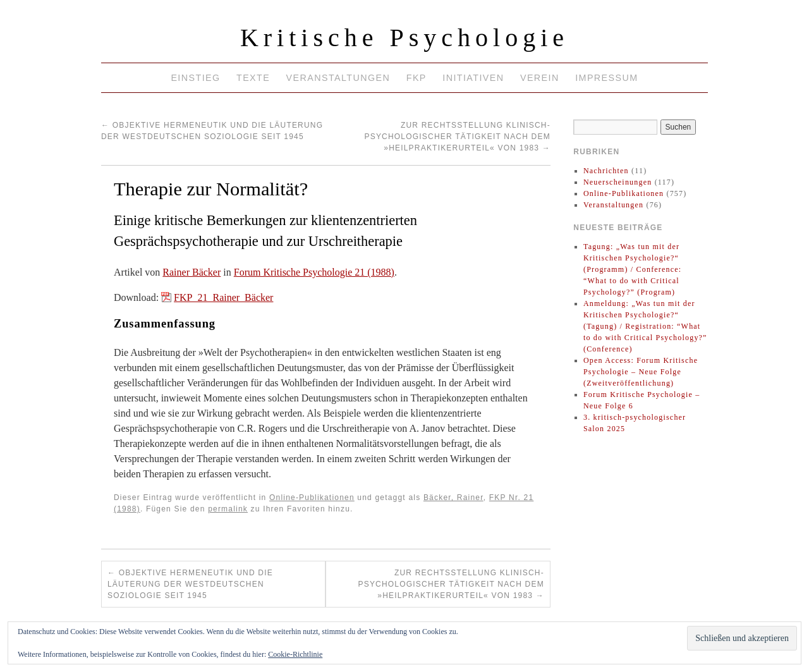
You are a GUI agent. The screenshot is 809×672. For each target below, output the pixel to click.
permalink (228, 509)
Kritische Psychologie (404, 38)
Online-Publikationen (312, 498)
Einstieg (195, 78)
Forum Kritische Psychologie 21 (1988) (314, 272)
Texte (253, 78)
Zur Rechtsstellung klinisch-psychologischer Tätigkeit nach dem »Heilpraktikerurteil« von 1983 (457, 137)
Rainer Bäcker (192, 272)
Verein (540, 78)
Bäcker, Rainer (453, 498)
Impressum (606, 78)
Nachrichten (606, 171)
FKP (417, 78)
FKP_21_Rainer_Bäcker (223, 297)
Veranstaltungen (338, 78)
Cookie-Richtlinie (295, 654)
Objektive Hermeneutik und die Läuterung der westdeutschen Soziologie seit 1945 (190, 584)
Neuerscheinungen (618, 182)
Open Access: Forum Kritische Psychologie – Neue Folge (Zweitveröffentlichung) (641, 372)
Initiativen (473, 78)
